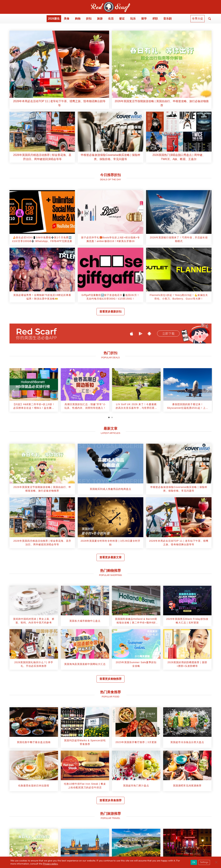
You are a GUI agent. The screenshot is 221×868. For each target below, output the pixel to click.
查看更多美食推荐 (110, 800)
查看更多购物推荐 (110, 679)
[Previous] (14, 391)
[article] (59, 70)
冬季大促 (198, 19)
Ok (194, 862)
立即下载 (168, 334)
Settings (204, 862)
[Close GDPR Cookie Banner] (216, 862)
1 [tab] (109, 417)
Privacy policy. (51, 864)
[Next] (207, 391)
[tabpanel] (34, 391)
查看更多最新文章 (110, 557)
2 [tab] (112, 417)
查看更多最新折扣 (110, 312)
